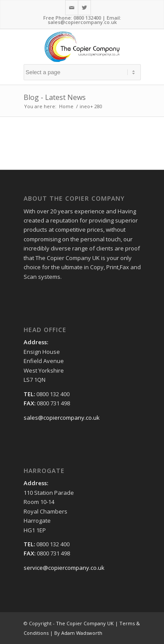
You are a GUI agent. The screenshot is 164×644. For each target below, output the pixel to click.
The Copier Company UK (85, 623)
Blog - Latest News (55, 97)
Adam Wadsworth (82, 633)
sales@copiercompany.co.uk (82, 22)
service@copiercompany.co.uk (64, 568)
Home (66, 106)
